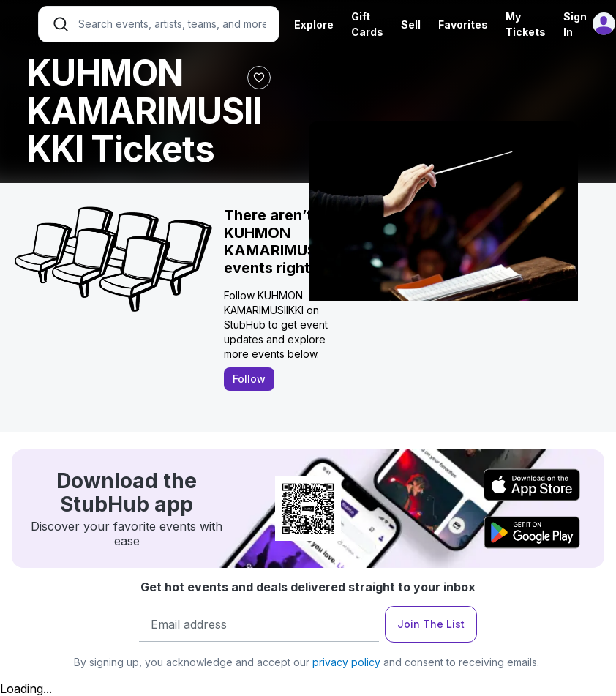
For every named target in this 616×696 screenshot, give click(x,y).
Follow (249, 379)
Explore (314, 25)
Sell (411, 25)
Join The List (431, 624)
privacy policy (346, 662)
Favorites (463, 25)
